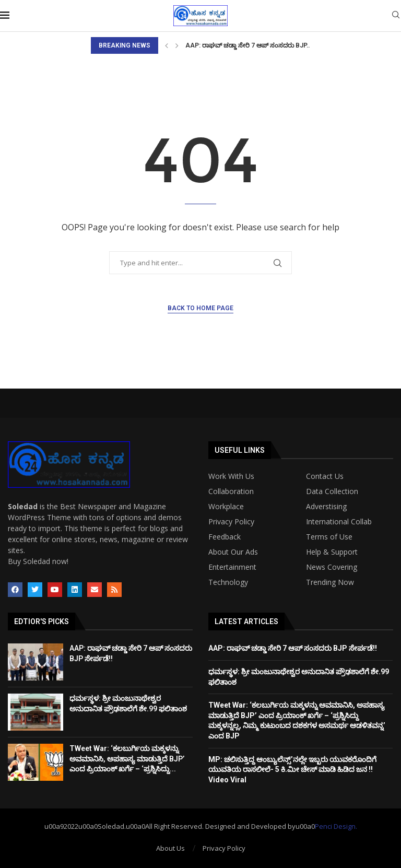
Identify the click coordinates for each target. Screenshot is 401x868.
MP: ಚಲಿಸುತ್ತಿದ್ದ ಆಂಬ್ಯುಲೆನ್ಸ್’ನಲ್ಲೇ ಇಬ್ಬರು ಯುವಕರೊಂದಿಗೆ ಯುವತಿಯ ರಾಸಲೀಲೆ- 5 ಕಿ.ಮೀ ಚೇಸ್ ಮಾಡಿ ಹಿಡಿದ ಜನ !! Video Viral (292, 770)
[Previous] (167, 45)
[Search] (396, 16)
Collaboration (231, 491)
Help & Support (332, 552)
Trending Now (330, 582)
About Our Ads (233, 552)
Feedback (225, 537)
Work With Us (231, 476)
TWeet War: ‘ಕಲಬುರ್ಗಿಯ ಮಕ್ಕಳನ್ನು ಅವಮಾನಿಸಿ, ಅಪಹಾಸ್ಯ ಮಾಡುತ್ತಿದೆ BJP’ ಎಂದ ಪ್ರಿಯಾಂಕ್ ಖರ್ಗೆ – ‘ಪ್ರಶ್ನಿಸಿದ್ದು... (127, 759)
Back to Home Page (200, 308)
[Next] (177, 45)
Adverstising (326, 507)
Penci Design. (336, 826)
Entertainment (232, 567)
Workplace (226, 507)
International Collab (339, 522)
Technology (228, 582)
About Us (170, 848)
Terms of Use (329, 537)
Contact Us (325, 476)
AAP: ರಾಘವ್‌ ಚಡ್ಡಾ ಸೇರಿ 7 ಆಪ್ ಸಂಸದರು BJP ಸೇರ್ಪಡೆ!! (293, 648)
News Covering (332, 567)
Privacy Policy (231, 522)
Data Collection (332, 491)
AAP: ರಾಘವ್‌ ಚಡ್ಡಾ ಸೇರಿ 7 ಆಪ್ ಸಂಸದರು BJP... (248, 45)
